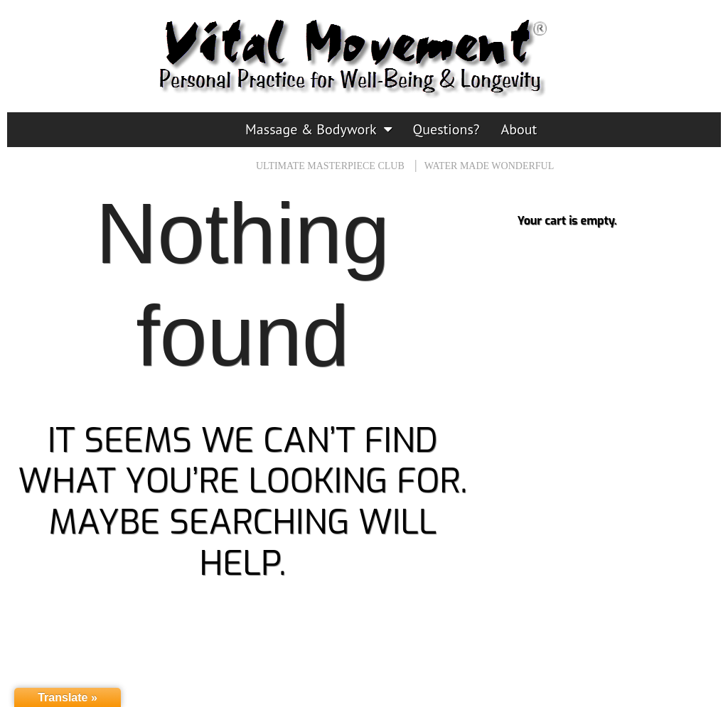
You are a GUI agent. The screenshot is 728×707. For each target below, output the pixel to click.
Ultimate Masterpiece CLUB (330, 166)
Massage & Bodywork (311, 129)
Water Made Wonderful (489, 166)
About (519, 129)
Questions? (446, 129)
